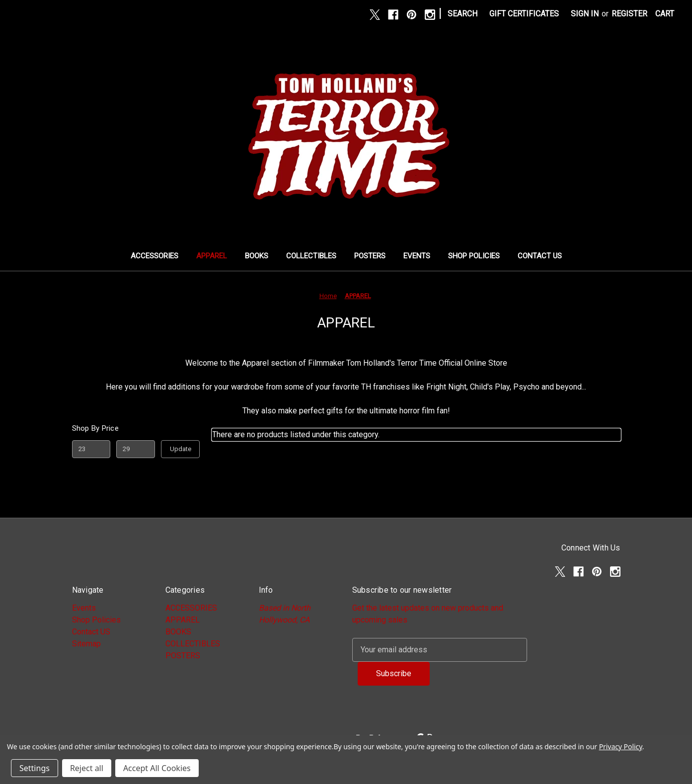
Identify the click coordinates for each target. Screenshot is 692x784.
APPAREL (212, 256)
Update (181, 449)
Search (462, 14)
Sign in (585, 14)
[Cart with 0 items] (665, 14)
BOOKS (257, 256)
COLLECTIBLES (311, 256)
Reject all (87, 768)
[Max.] (136, 449)
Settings (35, 768)
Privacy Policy (621, 746)
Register (629, 14)
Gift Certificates (524, 14)
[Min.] (91, 449)
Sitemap (86, 644)
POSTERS (370, 256)
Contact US (540, 256)
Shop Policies (474, 256)
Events (417, 256)
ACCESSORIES (154, 256)
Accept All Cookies (157, 768)
